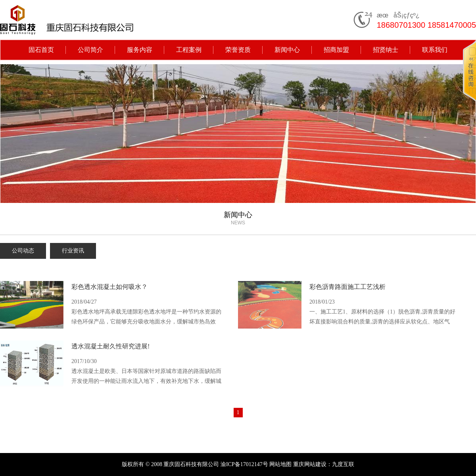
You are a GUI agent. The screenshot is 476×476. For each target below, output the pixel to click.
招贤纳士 (386, 50)
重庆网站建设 (310, 464)
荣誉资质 (238, 50)
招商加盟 (336, 50)
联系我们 (435, 50)
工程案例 (189, 50)
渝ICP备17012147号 (244, 464)
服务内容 (140, 50)
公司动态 (23, 251)
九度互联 (343, 464)
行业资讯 (73, 251)
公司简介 (90, 50)
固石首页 (41, 50)
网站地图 (280, 464)
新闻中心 (287, 50)
